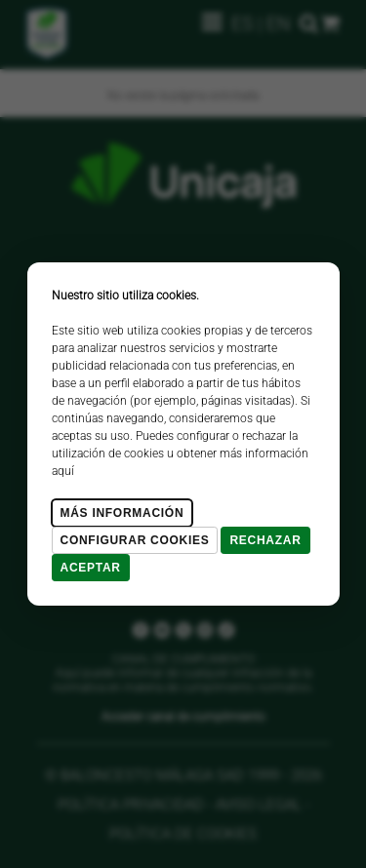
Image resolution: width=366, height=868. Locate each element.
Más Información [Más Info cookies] (122, 513)
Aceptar (91, 568)
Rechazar (265, 540)
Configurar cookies (135, 540)
